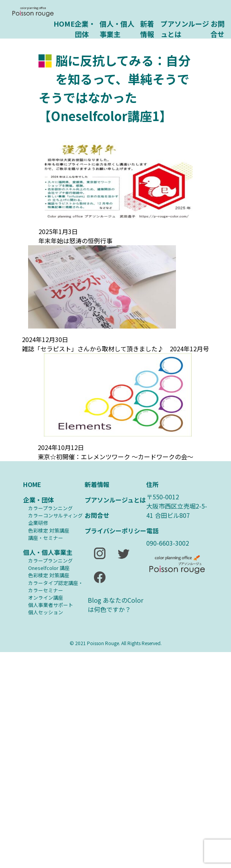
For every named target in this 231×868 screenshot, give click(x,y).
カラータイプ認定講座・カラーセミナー (56, 587)
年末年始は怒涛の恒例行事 (75, 241)
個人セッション (46, 612)
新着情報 (147, 28)
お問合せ (218, 28)
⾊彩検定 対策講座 (49, 530)
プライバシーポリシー (115, 531)
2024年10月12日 (61, 447)
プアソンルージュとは (185, 28)
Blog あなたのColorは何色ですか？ (115, 605)
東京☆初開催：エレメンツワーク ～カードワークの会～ (115, 457)
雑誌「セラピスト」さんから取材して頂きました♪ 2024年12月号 (115, 349)
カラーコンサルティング (55, 515)
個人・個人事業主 (117, 28)
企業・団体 (85, 28)
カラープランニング (50, 508)
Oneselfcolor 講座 (49, 568)
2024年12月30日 (45, 339)
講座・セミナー (46, 538)
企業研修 (38, 523)
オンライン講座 (46, 597)
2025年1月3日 (58, 231)
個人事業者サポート (51, 605)
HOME (64, 24)
